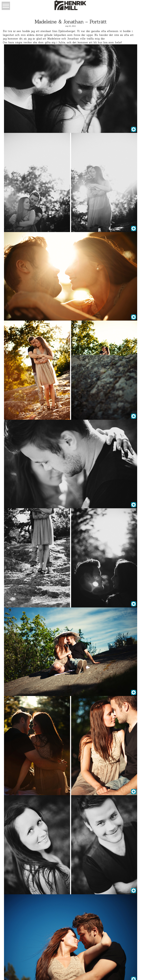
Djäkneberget (67, 31)
